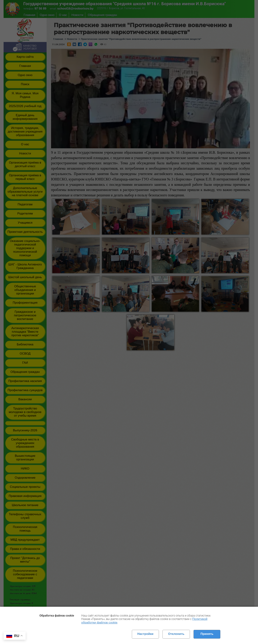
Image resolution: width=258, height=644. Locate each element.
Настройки (145, 634)
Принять (207, 634)
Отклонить (176, 634)
